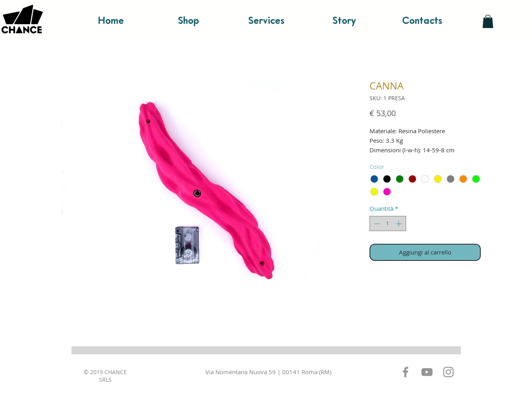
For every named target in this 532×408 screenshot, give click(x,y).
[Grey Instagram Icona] (448, 372)
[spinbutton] (388, 224)
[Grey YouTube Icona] (427, 372)
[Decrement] (376, 224)
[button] (488, 21)
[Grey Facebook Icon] (405, 372)
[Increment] (399, 224)
